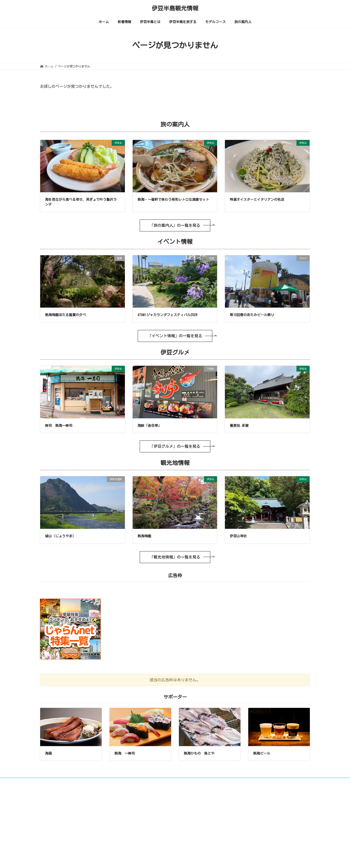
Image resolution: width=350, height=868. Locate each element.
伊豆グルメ (146, 860)
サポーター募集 (252, 782)
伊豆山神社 (238, 536)
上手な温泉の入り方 (151, 839)
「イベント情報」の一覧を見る (175, 336)
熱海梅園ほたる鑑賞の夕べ (65, 315)
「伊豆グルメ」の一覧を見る (175, 446)
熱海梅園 (144, 536)
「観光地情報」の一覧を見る (175, 557)
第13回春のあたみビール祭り (252, 315)
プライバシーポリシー (130, 782)
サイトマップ (192, 782)
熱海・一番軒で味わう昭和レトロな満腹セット (173, 200)
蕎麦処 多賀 (239, 426)
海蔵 (48, 753)
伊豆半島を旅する (147, 846)
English (246, 818)
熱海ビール (262, 753)
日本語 (269, 818)
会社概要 (278, 782)
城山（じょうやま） (60, 536)
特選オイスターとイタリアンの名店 (257, 200)
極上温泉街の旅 (148, 831)
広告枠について (221, 782)
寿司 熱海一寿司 (59, 426)
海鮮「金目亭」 (149, 426)
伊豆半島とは (144, 824)
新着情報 (141, 817)
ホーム (140, 810)
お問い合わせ (164, 782)
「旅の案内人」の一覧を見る (175, 225)
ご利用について (55, 782)
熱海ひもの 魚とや (199, 753)
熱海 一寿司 (125, 753)
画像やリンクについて (90, 782)
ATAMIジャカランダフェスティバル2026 (167, 315)
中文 (291, 818)
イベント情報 (147, 853)
